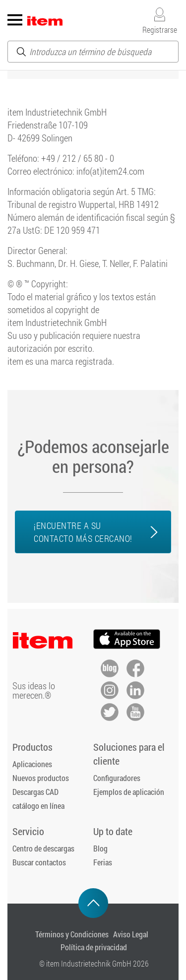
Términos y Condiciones (72, 934)
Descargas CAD (35, 792)
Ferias (103, 862)
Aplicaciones (32, 764)
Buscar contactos (39, 862)
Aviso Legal (131, 934)
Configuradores (117, 778)
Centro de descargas (43, 848)
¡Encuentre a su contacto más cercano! (83, 532)
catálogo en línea (38, 806)
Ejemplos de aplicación (129, 792)
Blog (100, 848)
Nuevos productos (41, 778)
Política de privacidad (94, 947)
